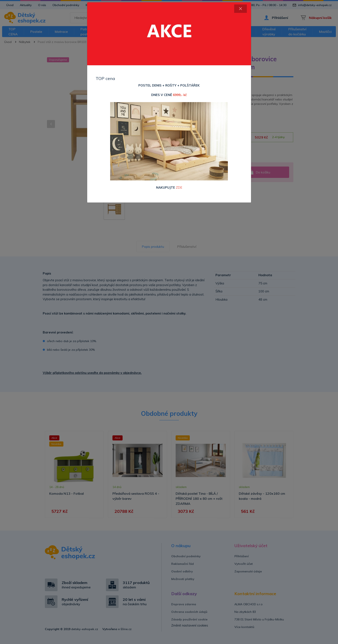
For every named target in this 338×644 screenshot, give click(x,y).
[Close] (240, 9)
